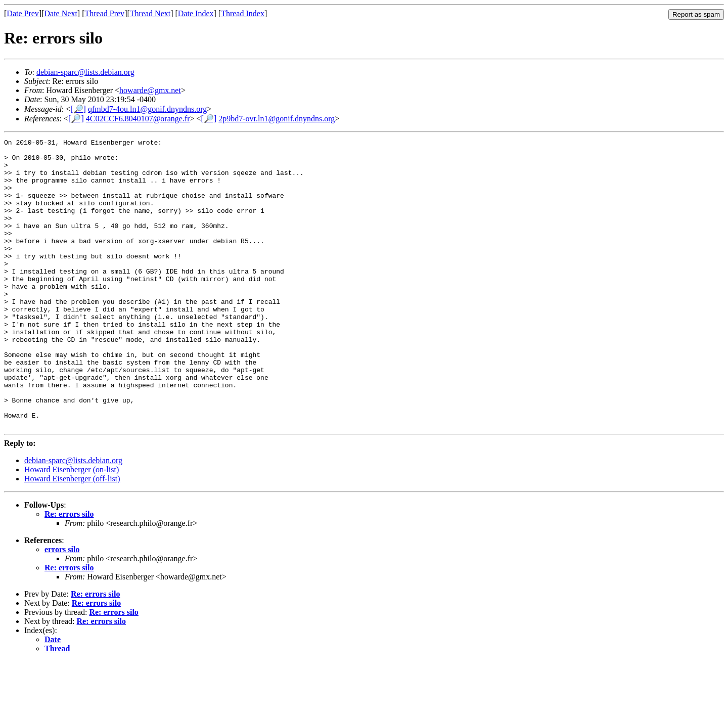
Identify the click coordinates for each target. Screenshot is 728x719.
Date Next (61, 13)
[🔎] (78, 109)
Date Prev (23, 13)
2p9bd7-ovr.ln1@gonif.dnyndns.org (277, 119)
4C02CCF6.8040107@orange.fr (138, 119)
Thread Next (150, 13)
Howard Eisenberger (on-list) (72, 527)
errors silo (62, 607)
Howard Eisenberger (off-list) (72, 536)
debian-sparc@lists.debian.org (85, 72)
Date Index (196, 13)
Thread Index (243, 13)
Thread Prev (104, 13)
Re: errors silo (69, 572)
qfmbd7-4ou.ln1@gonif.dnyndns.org (147, 109)
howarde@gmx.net (150, 90)
